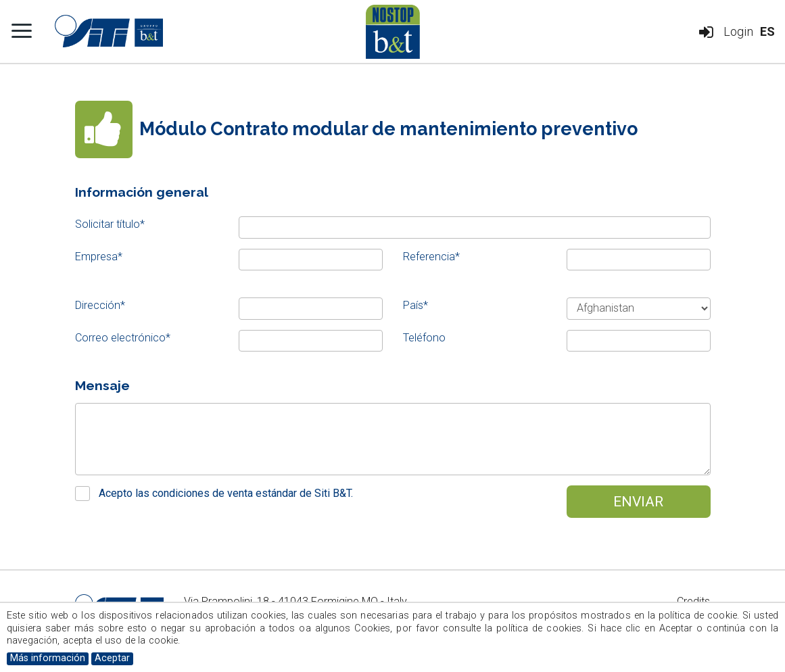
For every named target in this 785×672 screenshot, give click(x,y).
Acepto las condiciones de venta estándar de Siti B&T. (226, 493)
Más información (48, 658)
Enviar (638, 501)
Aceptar (112, 658)
